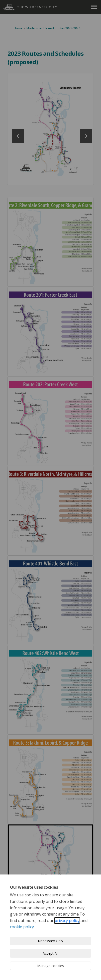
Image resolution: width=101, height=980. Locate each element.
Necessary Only (50, 941)
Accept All (50, 953)
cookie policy (22, 927)
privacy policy (67, 921)
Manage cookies (50, 966)
